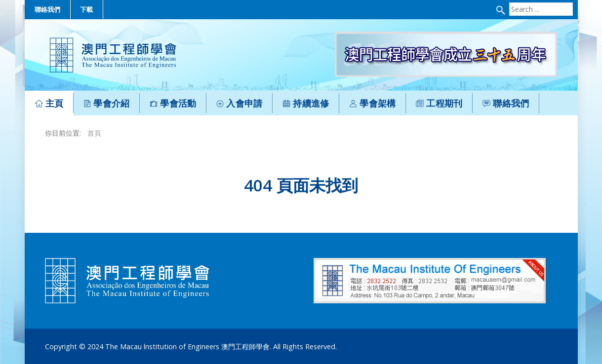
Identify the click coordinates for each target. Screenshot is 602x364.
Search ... (508, 3)
